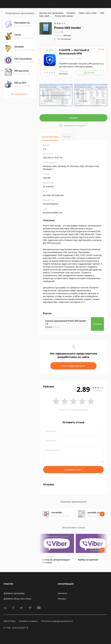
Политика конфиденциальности (57, 621)
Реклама (62, 599)
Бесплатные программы (51, 13)
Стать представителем (73, 366)
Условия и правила (28, 621)
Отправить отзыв (73, 470)
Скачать (73, 118)
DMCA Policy (10, 621)
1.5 (59, 32)
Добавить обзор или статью (17, 599)
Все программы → (20, 94)
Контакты (63, 593)
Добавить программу (14, 593)
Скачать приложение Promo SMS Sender (66, 322)
